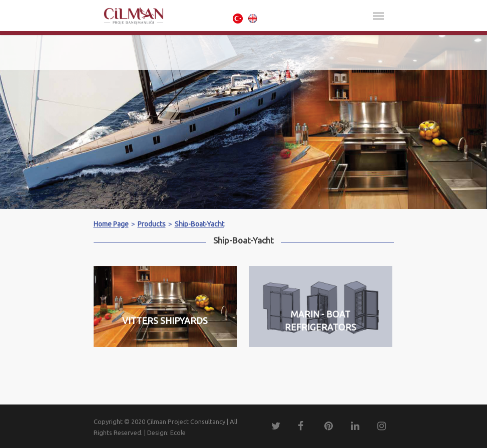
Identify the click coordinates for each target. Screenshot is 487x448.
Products (152, 224)
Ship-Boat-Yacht (199, 224)
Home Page (111, 224)
